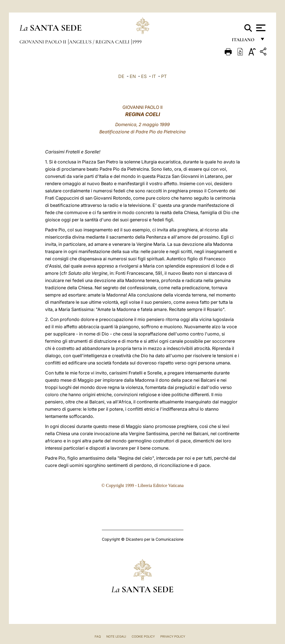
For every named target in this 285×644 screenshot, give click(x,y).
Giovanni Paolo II (43, 42)
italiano (244, 41)
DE (121, 76)
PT (164, 76)
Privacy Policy (173, 636)
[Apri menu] (260, 28)
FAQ (98, 636)
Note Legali (116, 636)
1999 (137, 42)
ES (144, 76)
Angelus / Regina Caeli (100, 42)
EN (133, 76)
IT (154, 76)
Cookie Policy (143, 636)
